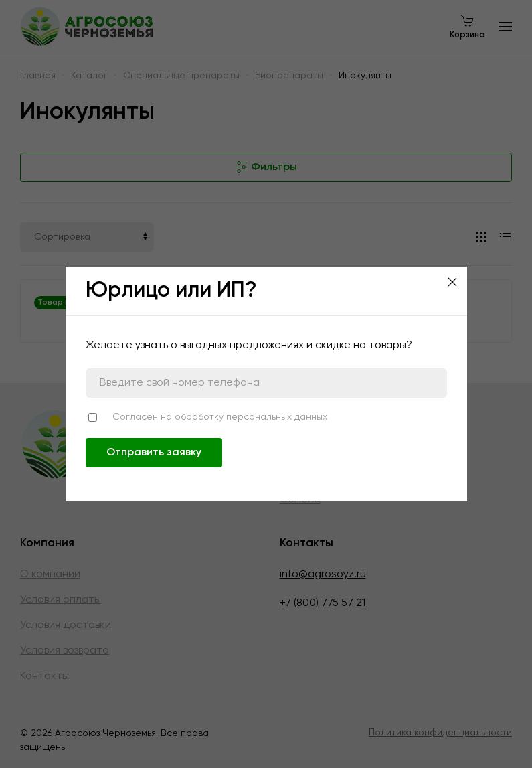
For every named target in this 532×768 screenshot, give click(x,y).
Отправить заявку (154, 453)
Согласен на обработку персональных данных (220, 417)
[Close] (452, 282)
